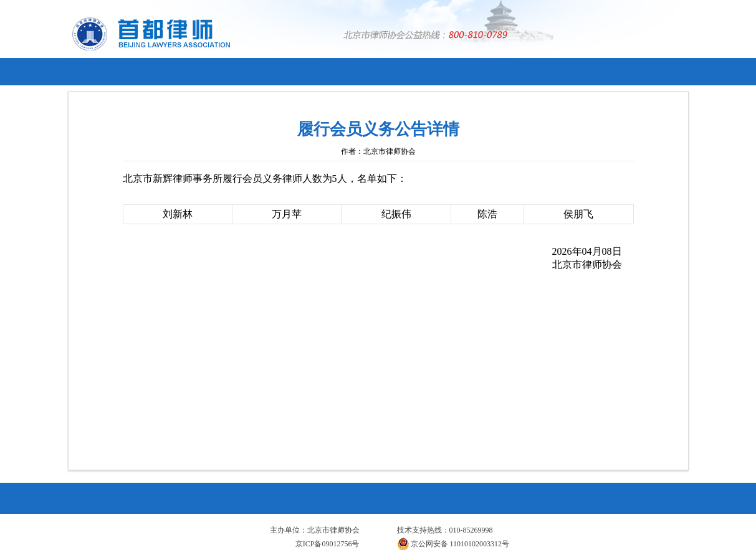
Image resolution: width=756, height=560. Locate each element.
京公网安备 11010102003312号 (453, 544)
